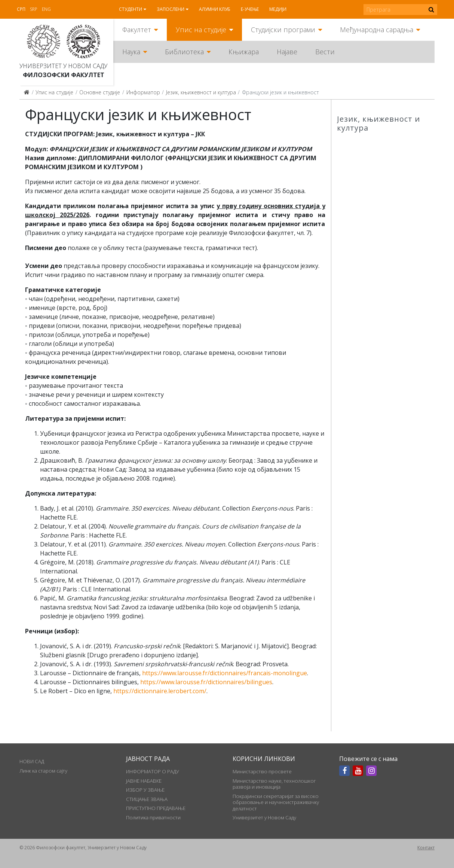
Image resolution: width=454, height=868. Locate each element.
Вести (325, 52)
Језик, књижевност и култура (201, 92)
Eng (46, 9)
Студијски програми (283, 30)
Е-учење (250, 9)
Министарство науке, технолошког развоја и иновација (274, 784)
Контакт (426, 848)
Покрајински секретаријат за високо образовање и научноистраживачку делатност (276, 802)
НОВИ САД (32, 761)
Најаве (287, 52)
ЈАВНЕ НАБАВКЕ (144, 781)
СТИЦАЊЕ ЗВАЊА (147, 799)
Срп (21, 9)
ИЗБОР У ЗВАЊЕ (145, 790)
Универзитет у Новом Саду (63, 66)
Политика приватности (153, 817)
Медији (278, 9)
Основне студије (100, 92)
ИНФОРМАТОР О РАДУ (153, 771)
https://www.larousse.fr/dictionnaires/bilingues (206, 682)
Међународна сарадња (377, 30)
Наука (131, 52)
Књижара (244, 52)
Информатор (143, 92)
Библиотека (184, 52)
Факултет (137, 30)
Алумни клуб (215, 9)
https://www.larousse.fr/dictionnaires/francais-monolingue (225, 673)
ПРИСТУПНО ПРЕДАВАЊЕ (156, 808)
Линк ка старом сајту (43, 771)
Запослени (171, 9)
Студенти (131, 9)
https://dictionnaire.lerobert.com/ (160, 691)
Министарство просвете (262, 771)
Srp (34, 9)
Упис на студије (201, 30)
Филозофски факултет (64, 75)
